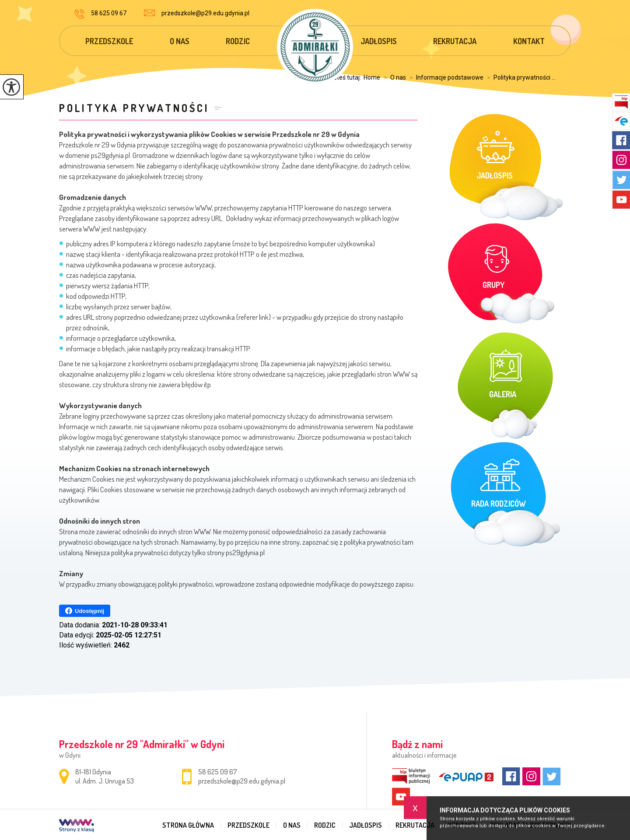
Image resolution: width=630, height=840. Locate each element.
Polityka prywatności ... (520, 77)
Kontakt (529, 41)
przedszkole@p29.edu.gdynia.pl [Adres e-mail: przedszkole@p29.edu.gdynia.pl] (242, 781)
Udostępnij (85, 611)
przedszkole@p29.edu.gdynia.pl (197, 13)
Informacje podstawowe (445, 77)
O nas (180, 41)
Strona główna (188, 825)
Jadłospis (379, 41)
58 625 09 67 (100, 14)
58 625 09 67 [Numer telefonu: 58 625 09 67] (218, 772)
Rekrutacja (455, 41)
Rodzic (238, 41)
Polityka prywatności (134, 108)
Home (372, 77)
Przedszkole (109, 41)
